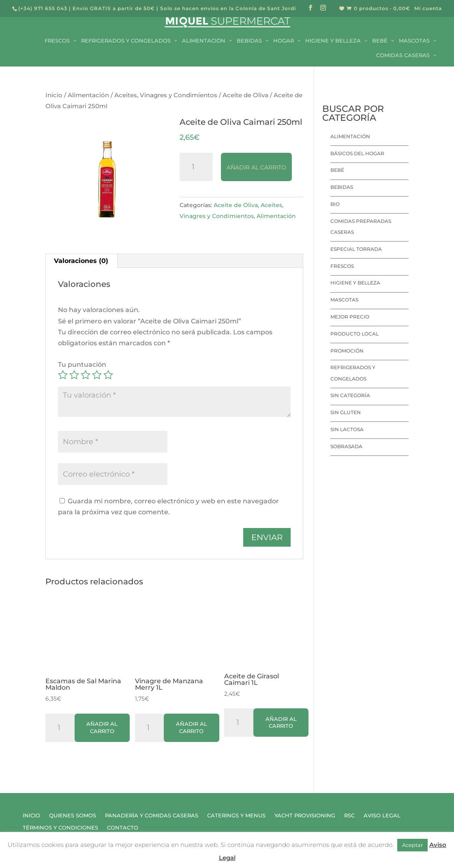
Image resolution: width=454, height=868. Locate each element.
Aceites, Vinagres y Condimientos (166, 95)
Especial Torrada (356, 249)
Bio (335, 204)
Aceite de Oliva (245, 95)
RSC (349, 816)
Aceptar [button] (412, 845)
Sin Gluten (346, 412)
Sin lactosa (347, 429)
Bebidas (342, 187)
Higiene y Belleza (355, 283)
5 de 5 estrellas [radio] (108, 375)
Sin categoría (350, 395)
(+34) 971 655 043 (43, 8)
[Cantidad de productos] (196, 167)
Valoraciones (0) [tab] (81, 261)
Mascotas (344, 300)
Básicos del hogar (357, 153)
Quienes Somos (73, 816)
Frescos (342, 266)
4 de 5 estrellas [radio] (97, 375)
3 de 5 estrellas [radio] (86, 375)
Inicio (54, 95)
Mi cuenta (428, 9)
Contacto (123, 828)
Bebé (337, 170)
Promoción (347, 351)
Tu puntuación (82, 365)
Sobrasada (346, 446)
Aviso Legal (382, 816)
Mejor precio (350, 317)
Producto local (354, 334)
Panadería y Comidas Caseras (152, 816)
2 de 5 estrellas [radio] (74, 375)
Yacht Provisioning (305, 816)
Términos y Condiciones (60, 828)
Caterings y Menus (236, 816)
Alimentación (88, 95)
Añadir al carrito (256, 167)
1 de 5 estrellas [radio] (63, 375)
